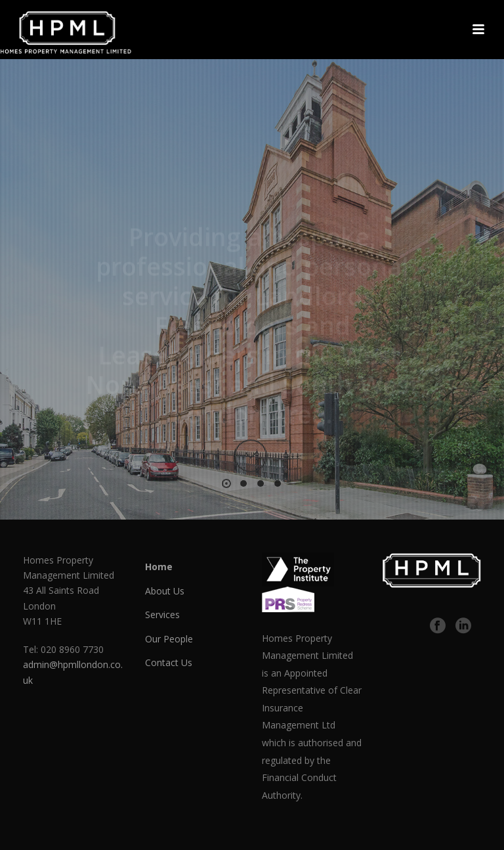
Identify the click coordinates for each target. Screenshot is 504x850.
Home (159, 567)
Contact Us (169, 662)
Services (162, 615)
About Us (165, 591)
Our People (169, 639)
